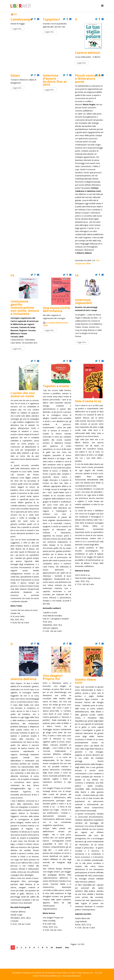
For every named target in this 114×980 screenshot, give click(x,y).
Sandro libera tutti (85, 681)
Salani (15, 75)
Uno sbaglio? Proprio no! (53, 677)
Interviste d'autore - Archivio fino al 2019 (55, 80)
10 (52, 947)
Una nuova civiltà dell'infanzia (56, 309)
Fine (67, 947)
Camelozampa (21, 19)
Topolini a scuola (56, 386)
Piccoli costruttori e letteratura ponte (89, 78)
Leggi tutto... (17, 29)
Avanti (59, 947)
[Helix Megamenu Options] (102, 6)
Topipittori (51, 19)
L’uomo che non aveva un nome (23, 394)
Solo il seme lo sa (88, 401)
